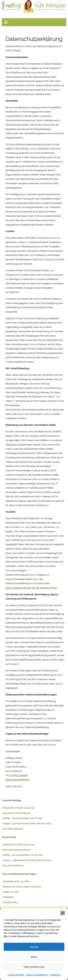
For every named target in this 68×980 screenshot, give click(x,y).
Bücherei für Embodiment (17, 813)
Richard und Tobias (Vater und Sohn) (22, 887)
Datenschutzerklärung (37, 975)
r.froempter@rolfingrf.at (17, 780)
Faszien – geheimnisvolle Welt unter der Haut (27, 824)
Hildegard (8, 897)
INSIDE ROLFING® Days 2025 (18, 808)
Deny (34, 957)
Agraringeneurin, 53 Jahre (16, 881)
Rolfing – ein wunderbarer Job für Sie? (23, 818)
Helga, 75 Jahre (11, 892)
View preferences (34, 967)
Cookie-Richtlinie (16, 975)
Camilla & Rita (10, 902)
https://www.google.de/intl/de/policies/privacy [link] (32, 588)
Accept (34, 947)
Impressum (55, 975)
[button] (63, 913)
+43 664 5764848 (18, 775)
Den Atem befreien (13, 829)
